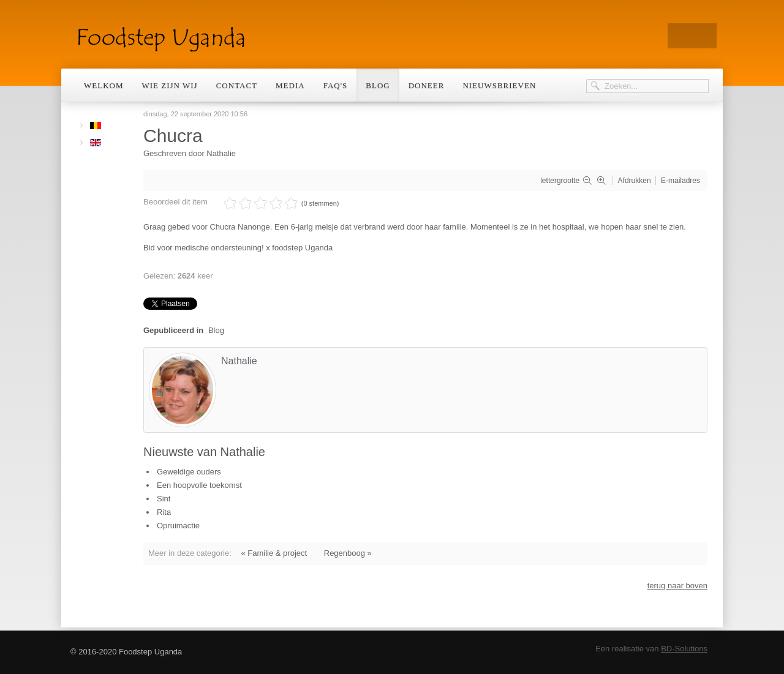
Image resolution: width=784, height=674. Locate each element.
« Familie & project (274, 553)
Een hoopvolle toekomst (199, 485)
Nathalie (221, 153)
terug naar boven (677, 586)
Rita (164, 512)
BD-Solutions (684, 649)
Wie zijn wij (170, 85)
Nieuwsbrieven (499, 85)
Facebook (704, 36)
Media (290, 85)
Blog (378, 85)
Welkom (104, 85)
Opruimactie (178, 526)
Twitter (680, 36)
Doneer (427, 85)
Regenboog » (348, 553)
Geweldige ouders (189, 472)
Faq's (336, 85)
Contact (237, 85)
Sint (164, 499)
